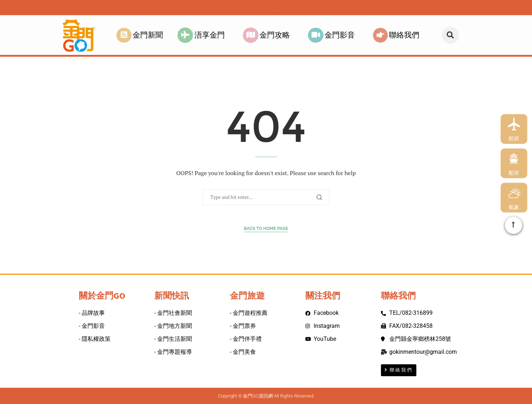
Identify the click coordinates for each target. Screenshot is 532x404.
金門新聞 (140, 35)
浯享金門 (203, 35)
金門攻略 (268, 35)
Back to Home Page (266, 229)
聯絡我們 (398, 35)
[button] (451, 35)
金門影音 (333, 35)
